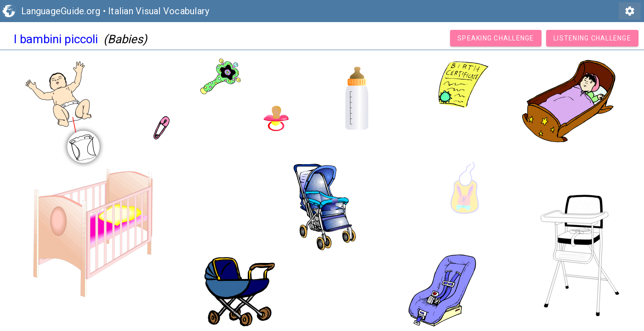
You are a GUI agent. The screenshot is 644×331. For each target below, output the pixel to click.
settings (630, 11)
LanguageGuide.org (61, 11)
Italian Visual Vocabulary (159, 11)
